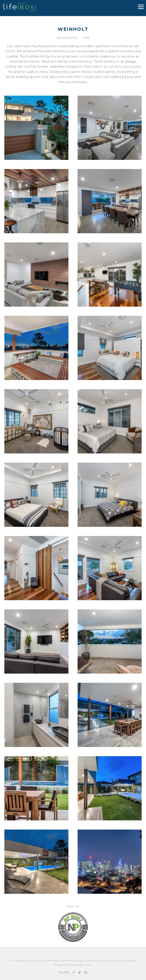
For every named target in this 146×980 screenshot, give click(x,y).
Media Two (84, 965)
